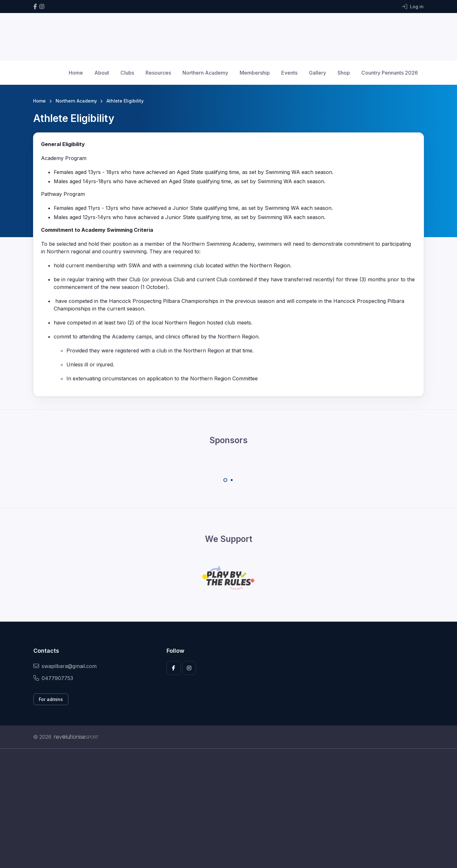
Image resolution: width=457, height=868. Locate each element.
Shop (344, 73)
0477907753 (53, 678)
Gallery (317, 73)
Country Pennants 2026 (390, 73)
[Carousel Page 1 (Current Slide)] (225, 480)
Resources (158, 73)
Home (76, 73)
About (102, 73)
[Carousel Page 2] (232, 480)
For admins (51, 699)
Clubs (127, 73)
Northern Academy (205, 73)
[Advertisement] (224, 808)
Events (289, 73)
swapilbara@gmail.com (65, 666)
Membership (255, 73)
